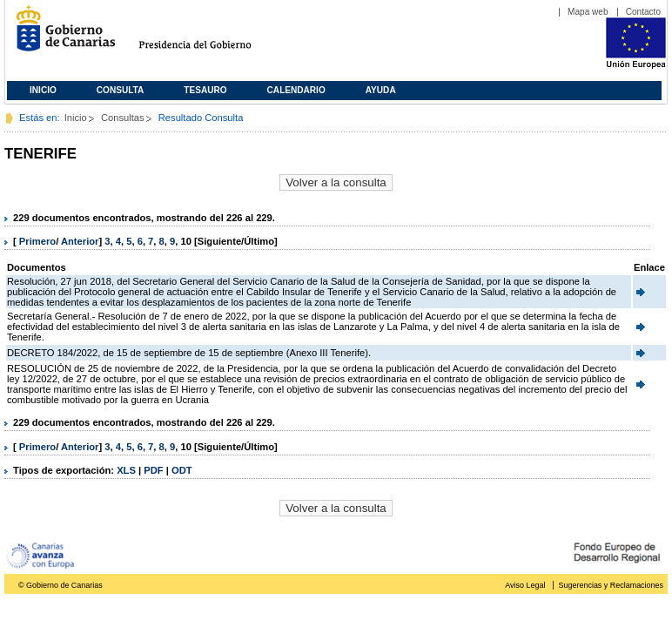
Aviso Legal (525, 585)
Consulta (121, 90)
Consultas (123, 118)
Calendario (296, 90)
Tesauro (205, 90)
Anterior (80, 241)
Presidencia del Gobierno (211, 35)
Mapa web (588, 12)
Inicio (43, 90)
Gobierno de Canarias (60, 35)
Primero (37, 241)
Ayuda (381, 90)
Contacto (643, 12)
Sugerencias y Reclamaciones (611, 585)
